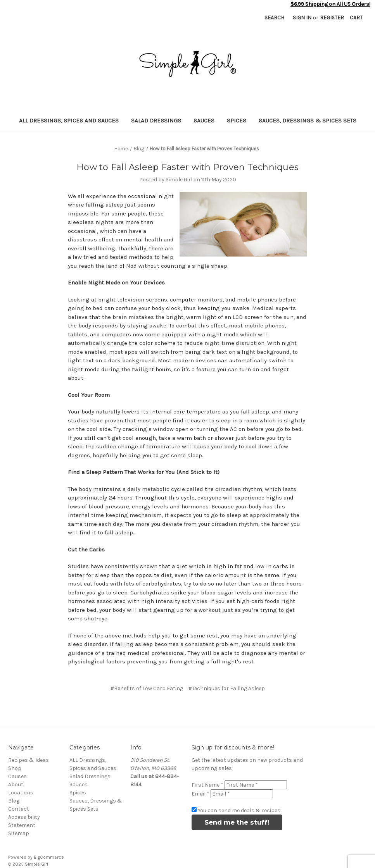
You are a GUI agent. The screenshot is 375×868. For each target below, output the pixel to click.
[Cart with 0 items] (356, 18)
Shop (15, 768)
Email (200, 794)
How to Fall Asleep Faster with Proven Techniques (187, 167)
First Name (207, 785)
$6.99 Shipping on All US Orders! (330, 4)
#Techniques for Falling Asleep (227, 688)
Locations (21, 793)
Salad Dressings (156, 121)
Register (332, 18)
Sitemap (19, 833)
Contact (19, 809)
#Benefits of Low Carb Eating (147, 688)
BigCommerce (49, 857)
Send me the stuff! (237, 822)
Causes (17, 776)
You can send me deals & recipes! (240, 810)
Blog (14, 801)
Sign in (302, 18)
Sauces (204, 121)
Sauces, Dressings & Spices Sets (308, 121)
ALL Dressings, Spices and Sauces (69, 121)
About (16, 784)
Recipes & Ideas (29, 760)
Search (274, 18)
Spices (237, 121)
